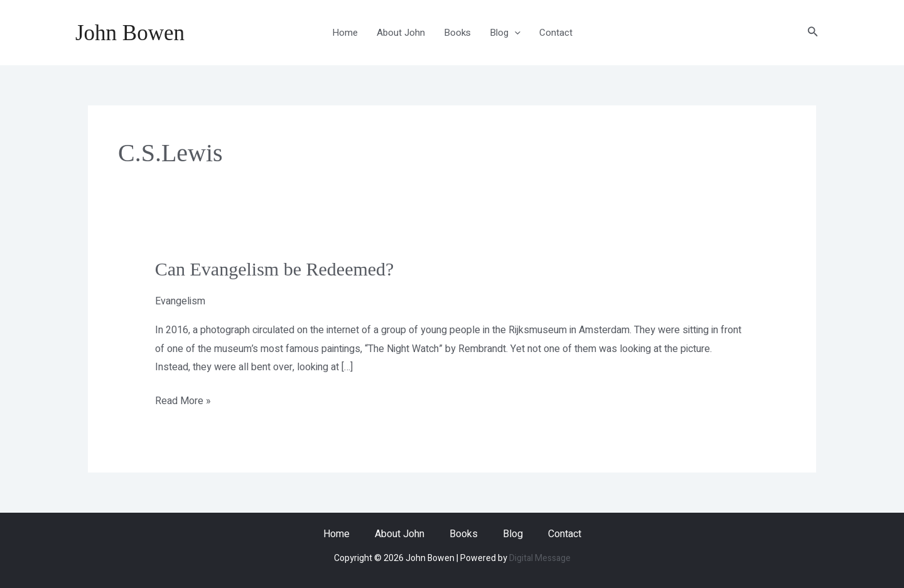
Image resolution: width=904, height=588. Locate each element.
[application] (514, 33)
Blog (505, 33)
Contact (556, 33)
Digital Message (540, 558)
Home (345, 33)
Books (457, 33)
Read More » (183, 400)
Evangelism (180, 301)
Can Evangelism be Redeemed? (275, 269)
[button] (813, 33)
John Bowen (130, 33)
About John (401, 33)
